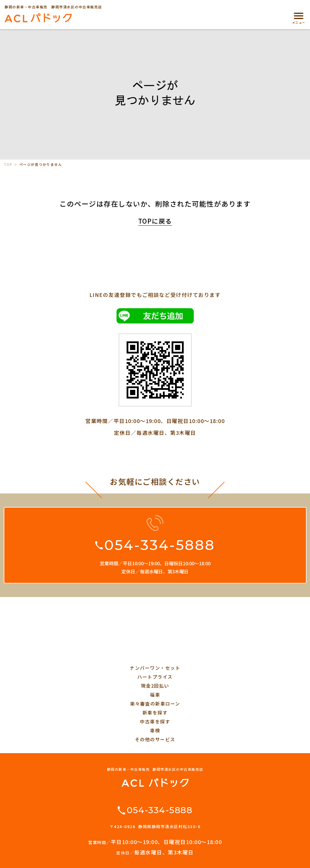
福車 (155, 695)
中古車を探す (155, 721)
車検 (155, 730)
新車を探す (155, 712)
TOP (8, 164)
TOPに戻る (155, 221)
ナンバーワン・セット (155, 668)
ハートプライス (155, 677)
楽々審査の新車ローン (155, 704)
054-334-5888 (160, 545)
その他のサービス (155, 739)
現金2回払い (155, 686)
